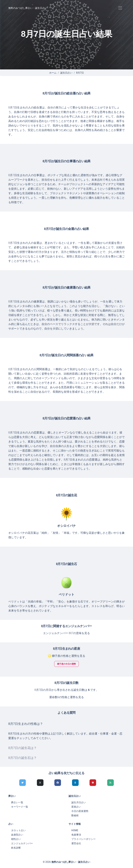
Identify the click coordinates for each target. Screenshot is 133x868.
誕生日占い (66, 73)
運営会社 (76, 843)
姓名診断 (16, 848)
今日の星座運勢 (80, 811)
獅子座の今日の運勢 (66, 664)
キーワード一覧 (20, 807)
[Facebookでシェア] (58, 783)
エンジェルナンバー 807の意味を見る (67, 633)
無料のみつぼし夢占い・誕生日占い (28, 8)
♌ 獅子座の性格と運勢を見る (66, 656)
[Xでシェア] (40, 783)
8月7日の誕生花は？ (23, 748)
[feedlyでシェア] (110, 783)
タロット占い (18, 830)
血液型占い (17, 835)
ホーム (53, 73)
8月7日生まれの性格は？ (26, 724)
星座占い (76, 807)
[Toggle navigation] (120, 8)
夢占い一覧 (17, 802)
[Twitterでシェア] (23, 783)
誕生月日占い (79, 802)
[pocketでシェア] (93, 783)
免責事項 (76, 835)
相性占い (16, 839)
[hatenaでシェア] (75, 783)
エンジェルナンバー (22, 843)
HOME (75, 830)
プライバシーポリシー (83, 839)
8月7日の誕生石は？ (23, 758)
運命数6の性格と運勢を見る (67, 697)
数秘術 (75, 815)
